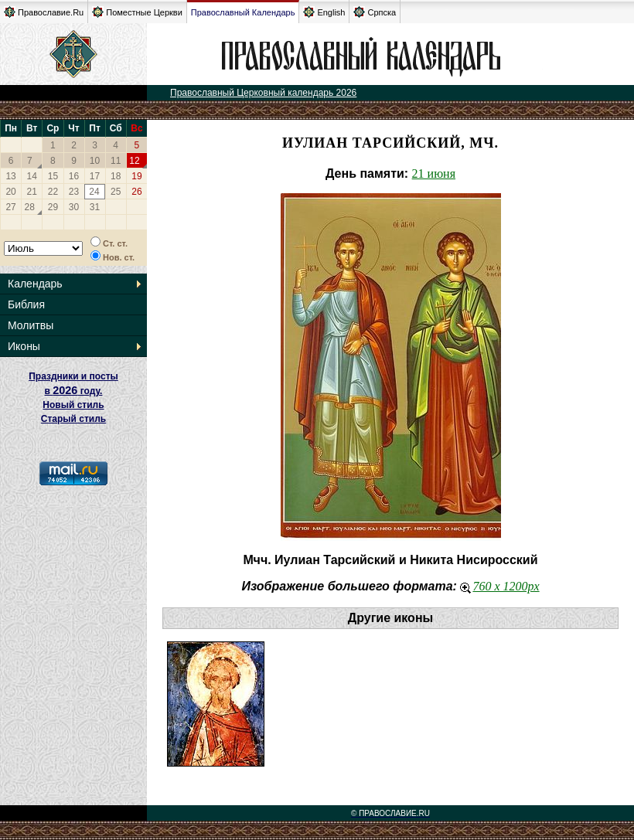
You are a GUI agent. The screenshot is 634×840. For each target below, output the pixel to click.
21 (32, 192)
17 (95, 176)
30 (74, 207)
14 (32, 176)
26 (136, 192)
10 (95, 161)
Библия (26, 304)
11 (116, 161)
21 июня (434, 173)
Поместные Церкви (137, 12)
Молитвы (31, 325)
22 (53, 192)
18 (116, 176)
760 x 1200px (499, 586)
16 (74, 176)
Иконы (24, 346)
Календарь (35, 284)
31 (95, 207)
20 (10, 192)
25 (116, 192)
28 (30, 207)
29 (53, 207)
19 (136, 176)
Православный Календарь (243, 12)
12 (134, 161)
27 (10, 207)
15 (53, 176)
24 (94, 192)
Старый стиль (73, 419)
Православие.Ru (44, 12)
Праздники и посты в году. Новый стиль (73, 391)
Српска (375, 12)
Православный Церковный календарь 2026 (263, 93)
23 (74, 192)
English (324, 12)
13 (10, 176)
